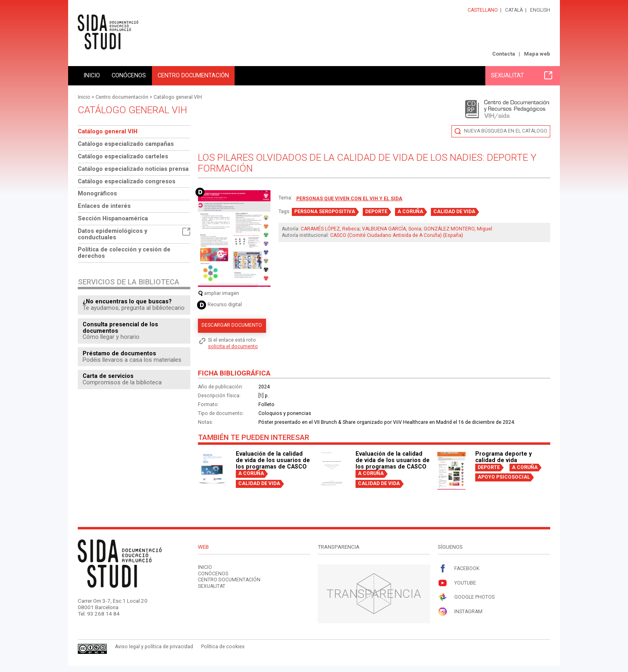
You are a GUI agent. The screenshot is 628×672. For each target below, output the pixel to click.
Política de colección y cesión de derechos (124, 253)
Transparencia (374, 594)
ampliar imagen (219, 293)
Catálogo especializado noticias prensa (133, 169)
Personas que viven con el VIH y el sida (349, 199)
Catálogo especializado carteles (123, 156)
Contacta (504, 54)
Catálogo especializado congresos (127, 181)
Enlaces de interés (104, 206)
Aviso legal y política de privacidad (154, 647)
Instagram (460, 612)
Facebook (459, 569)
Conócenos (129, 75)
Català (514, 10)
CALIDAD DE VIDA (454, 212)
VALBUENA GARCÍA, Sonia (392, 229)
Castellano (483, 10)
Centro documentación (193, 75)
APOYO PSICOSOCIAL (504, 477)
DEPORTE (376, 212)
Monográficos (97, 193)
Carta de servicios (108, 376)
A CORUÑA (410, 212)
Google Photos (466, 597)
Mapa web (537, 54)
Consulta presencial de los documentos (120, 328)
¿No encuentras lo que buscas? (127, 301)
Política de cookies (223, 647)
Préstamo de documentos (119, 353)
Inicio (92, 75)
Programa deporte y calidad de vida (503, 457)
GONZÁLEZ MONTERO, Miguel (458, 229)
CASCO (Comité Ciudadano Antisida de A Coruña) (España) (397, 235)
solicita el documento (233, 346)
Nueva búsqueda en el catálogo (506, 131)
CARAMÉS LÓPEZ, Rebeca (330, 229)
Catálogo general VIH (178, 97)
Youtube (457, 583)
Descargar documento (232, 325)
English (540, 10)
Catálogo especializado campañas (126, 144)
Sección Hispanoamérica (113, 218)
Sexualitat (522, 75)
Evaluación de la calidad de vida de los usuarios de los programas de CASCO (273, 460)
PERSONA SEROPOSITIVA (325, 212)
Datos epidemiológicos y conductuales (134, 234)
